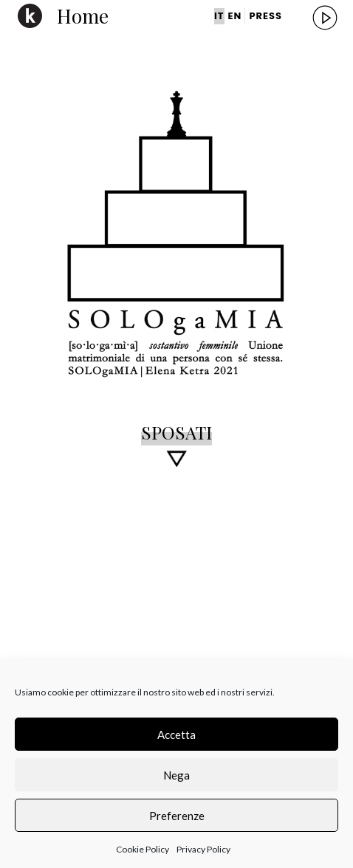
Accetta (176, 735)
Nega (176, 775)
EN (235, 16)
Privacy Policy (203, 849)
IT (219, 16)
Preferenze (177, 816)
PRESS (265, 16)
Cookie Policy (143, 849)
